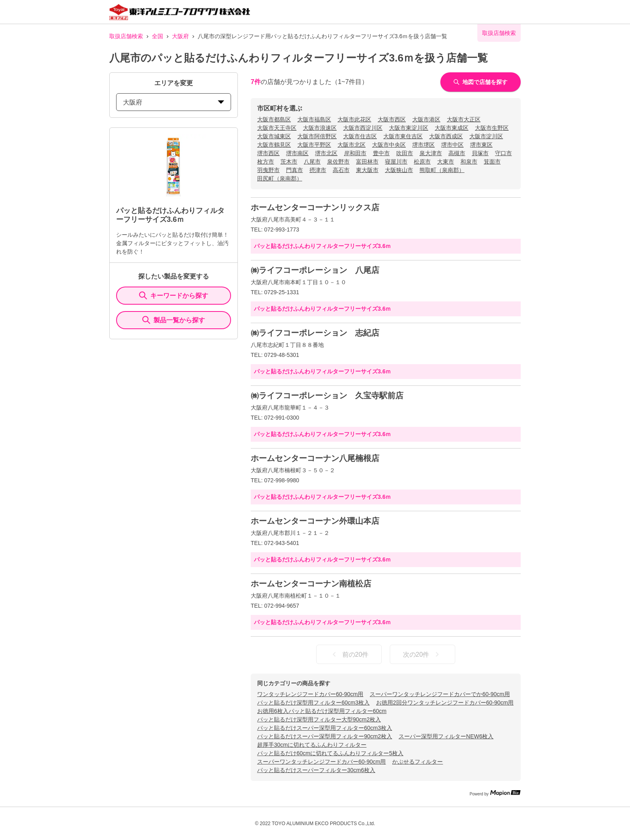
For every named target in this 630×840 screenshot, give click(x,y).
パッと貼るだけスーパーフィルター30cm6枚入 (316, 770)
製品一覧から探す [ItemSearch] (174, 320)
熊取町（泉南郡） (442, 170)
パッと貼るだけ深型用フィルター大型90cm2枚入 (319, 719)
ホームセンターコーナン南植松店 (311, 584)
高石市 (341, 170)
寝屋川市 (396, 162)
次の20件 (423, 654)
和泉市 (469, 162)
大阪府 (180, 36)
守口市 (503, 153)
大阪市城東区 (274, 136)
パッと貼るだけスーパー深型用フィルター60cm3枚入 (325, 728)
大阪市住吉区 (360, 136)
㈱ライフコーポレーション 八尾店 (315, 270)
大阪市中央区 (389, 145)
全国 (157, 36)
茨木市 (289, 162)
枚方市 (266, 162)
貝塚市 (480, 153)
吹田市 (405, 153)
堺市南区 (297, 153)
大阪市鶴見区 (274, 145)
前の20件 (349, 654)
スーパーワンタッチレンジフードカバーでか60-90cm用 (440, 694)
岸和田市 (355, 153)
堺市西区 (268, 153)
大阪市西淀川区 (363, 128)
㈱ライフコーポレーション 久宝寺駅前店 (327, 395)
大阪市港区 (426, 119)
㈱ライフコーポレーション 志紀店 (315, 333)
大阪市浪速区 (320, 128)
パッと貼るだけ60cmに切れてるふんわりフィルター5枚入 (330, 753)
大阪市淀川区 (486, 136)
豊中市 (381, 153)
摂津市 (318, 170)
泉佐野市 (338, 162)
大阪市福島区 (314, 119)
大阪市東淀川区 (409, 128)
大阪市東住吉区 (403, 136)
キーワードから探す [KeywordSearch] (174, 295)
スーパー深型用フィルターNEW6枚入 (446, 736)
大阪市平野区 (314, 145)
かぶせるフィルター (417, 762)
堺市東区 (481, 145)
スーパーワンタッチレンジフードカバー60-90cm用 (321, 762)
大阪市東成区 (452, 128)
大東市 (446, 162)
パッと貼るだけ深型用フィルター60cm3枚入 (313, 703)
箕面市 (492, 162)
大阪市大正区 (464, 119)
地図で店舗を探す (481, 82)
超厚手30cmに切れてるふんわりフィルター (312, 745)
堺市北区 (326, 153)
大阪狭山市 (399, 170)
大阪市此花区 (354, 119)
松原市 (422, 162)
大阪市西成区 (446, 136)
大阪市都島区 (274, 119)
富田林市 (367, 162)
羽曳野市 (268, 170)
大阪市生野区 (492, 128)
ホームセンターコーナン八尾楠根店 (315, 458)
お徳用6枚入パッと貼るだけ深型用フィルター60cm (322, 711)
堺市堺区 (423, 145)
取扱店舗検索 (126, 36)
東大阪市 (367, 170)
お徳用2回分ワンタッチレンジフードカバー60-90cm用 (445, 703)
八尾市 (312, 162)
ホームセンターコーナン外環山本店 (315, 521)
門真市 (295, 170)
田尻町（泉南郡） (280, 178)
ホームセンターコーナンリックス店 (315, 207)
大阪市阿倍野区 (317, 136)
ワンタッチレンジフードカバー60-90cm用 (310, 694)
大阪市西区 (392, 119)
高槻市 (457, 153)
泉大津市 (431, 153)
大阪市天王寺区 (277, 128)
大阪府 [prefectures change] (174, 102)
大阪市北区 (352, 145)
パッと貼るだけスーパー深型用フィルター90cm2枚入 (325, 736)
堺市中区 (452, 145)
